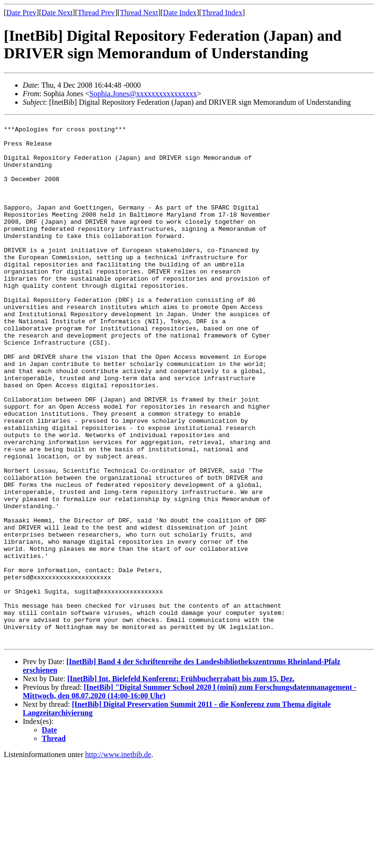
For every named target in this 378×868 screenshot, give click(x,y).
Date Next (57, 13)
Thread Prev (96, 13)
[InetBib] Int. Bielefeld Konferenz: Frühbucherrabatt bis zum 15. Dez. (181, 784)
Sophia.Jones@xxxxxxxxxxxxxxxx (143, 94)
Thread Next (139, 13)
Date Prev (21, 13)
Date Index (180, 13)
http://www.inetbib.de (118, 860)
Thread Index (222, 13)
